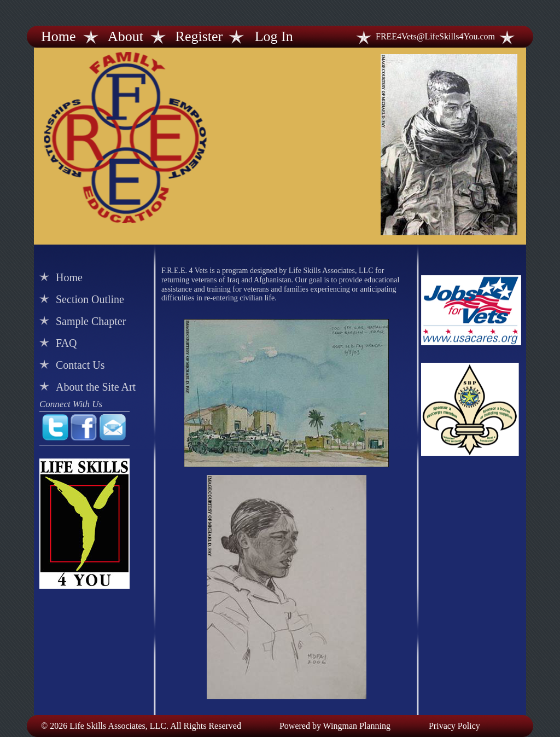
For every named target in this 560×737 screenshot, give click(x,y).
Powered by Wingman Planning (335, 726)
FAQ (66, 343)
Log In (274, 36)
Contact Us (80, 365)
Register (199, 36)
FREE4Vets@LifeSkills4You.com (435, 36)
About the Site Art (96, 387)
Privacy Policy (454, 726)
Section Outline (90, 299)
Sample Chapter (91, 321)
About (126, 36)
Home (59, 36)
